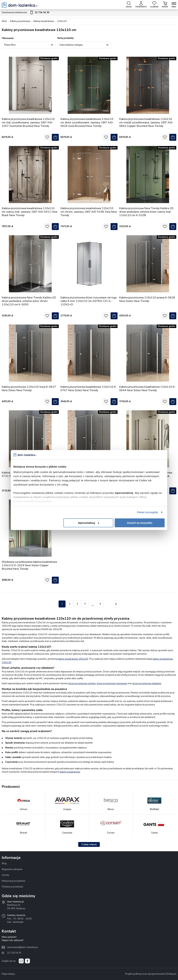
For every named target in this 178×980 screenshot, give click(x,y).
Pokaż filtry (10, 45)
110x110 (62, 21)
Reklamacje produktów (14, 881)
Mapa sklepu (8, 974)
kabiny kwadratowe (70, 772)
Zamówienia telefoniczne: (26, 13)
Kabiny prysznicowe (20, 21)
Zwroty (5, 875)
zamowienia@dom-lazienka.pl (22, 947)
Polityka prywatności (12, 887)
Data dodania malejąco (71, 45)
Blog (4, 863)
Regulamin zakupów (12, 869)
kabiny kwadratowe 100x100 (73, 659)
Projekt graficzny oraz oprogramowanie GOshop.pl (151, 974)
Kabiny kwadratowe (44, 21)
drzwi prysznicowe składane (147, 683)
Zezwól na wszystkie (140, 523)
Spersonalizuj (89, 523)
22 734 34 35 (14, 953)
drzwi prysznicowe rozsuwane (112, 683)
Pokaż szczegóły (148, 512)
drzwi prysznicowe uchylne (82, 683)
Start (4, 21)
